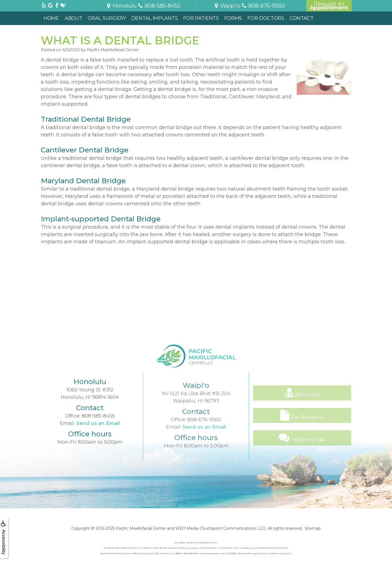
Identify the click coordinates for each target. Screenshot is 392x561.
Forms (233, 18)
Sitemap (313, 528)
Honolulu (121, 6)
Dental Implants (155, 18)
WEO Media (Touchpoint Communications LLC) (220, 528)
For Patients (201, 18)
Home (51, 18)
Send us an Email (98, 435)
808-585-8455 (98, 428)
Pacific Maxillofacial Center (141, 528)
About (73, 18)
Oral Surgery (107, 18)
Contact (302, 18)
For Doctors (266, 18)
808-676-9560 (204, 438)
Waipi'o (227, 6)
